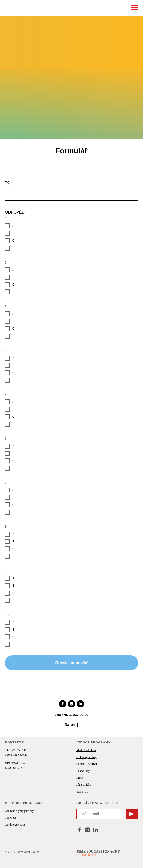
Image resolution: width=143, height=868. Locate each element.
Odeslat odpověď (71, 663)
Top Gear (10, 818)
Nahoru (71, 725)
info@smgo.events (16, 755)
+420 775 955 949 (16, 750)
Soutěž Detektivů (87, 764)
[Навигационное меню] (135, 8)
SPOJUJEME (87, 855)
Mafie (80, 778)
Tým (9, 183)
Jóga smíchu (84, 785)
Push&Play (83, 771)
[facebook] (63, 704)
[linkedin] (80, 704)
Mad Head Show (86, 750)
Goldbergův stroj (86, 757)
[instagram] (71, 704)
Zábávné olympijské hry (19, 811)
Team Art (82, 792)
